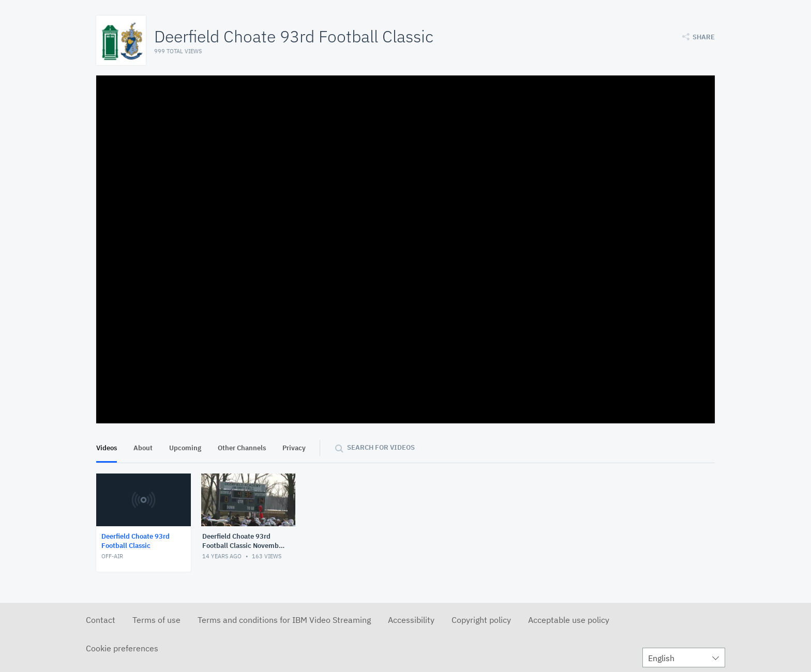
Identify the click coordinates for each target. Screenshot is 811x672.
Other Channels (242, 448)
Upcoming (185, 448)
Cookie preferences (122, 648)
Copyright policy (481, 620)
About (143, 448)
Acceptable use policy (569, 620)
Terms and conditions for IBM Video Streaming (284, 620)
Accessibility (411, 620)
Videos (107, 448)
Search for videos (381, 447)
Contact (101, 620)
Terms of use (156, 620)
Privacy (294, 448)
